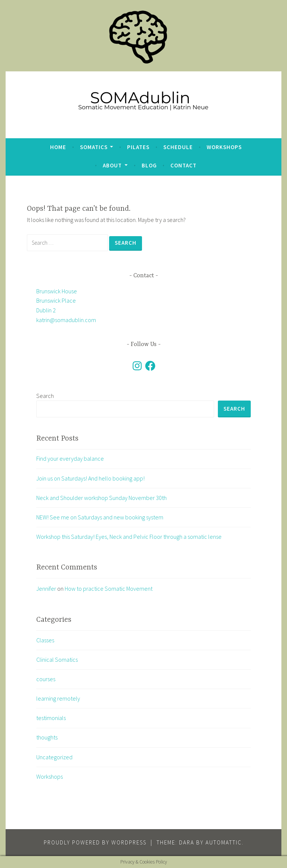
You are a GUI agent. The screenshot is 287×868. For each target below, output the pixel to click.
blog (149, 165)
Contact (183, 165)
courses (46, 679)
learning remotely (58, 698)
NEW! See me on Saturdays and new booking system (100, 517)
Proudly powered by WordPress (95, 842)
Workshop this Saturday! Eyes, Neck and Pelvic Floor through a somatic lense (129, 537)
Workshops (224, 147)
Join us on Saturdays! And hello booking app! (90, 478)
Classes (45, 640)
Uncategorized (54, 757)
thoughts (47, 737)
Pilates (138, 147)
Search (45, 396)
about (112, 165)
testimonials (51, 718)
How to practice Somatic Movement (109, 589)
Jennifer (46, 589)
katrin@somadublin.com (66, 320)
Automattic (224, 842)
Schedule (178, 147)
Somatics (94, 147)
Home (58, 147)
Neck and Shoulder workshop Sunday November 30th (101, 498)
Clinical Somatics (57, 660)
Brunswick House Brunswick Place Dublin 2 (57, 301)
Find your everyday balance (70, 458)
